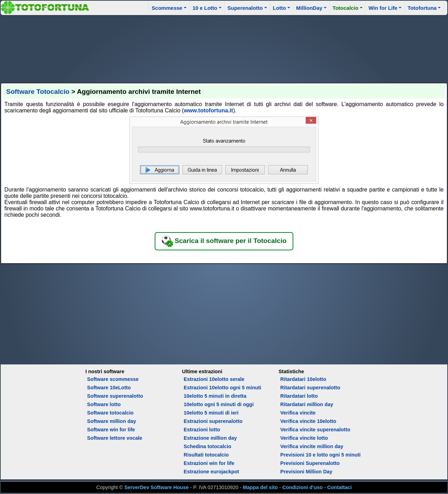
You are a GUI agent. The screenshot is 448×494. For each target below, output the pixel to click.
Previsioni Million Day (306, 472)
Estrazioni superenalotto (213, 421)
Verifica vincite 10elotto (308, 421)
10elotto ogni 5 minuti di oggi (219, 404)
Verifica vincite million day (312, 446)
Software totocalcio (110, 413)
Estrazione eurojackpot (211, 472)
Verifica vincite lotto (304, 438)
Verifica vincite (298, 413)
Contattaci (339, 487)
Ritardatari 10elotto (303, 379)
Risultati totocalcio (206, 455)
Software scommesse (113, 379)
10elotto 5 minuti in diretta (215, 396)
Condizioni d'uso (303, 487)
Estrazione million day (210, 438)
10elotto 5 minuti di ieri (211, 413)
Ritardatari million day (307, 404)
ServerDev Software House (156, 487)
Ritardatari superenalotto (310, 388)
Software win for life (111, 430)
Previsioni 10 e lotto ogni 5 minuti (320, 455)
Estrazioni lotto (202, 430)
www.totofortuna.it (208, 110)
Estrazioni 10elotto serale (214, 379)
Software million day (112, 421)
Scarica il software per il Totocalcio (224, 241)
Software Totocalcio (38, 92)
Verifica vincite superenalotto (315, 430)
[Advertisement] (224, 48)
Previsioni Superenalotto (310, 463)
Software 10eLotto (109, 388)
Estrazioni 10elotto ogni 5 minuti (222, 388)
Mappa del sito (260, 487)
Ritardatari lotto (299, 396)
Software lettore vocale (115, 438)
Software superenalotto (115, 396)
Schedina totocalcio (208, 446)
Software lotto (104, 404)
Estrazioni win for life (209, 463)
